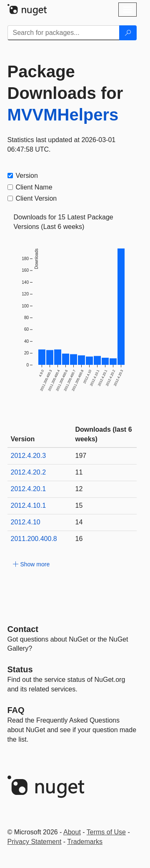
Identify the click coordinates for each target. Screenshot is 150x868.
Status (20, 669)
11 (79, 472)
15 (79, 505)
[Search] (128, 33)
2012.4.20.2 (29, 472)
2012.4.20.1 (29, 489)
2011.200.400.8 (34, 539)
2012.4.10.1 (29, 505)
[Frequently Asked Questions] (16, 710)
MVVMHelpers (63, 115)
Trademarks (85, 842)
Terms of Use (106, 832)
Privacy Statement (35, 842)
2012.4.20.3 (29, 456)
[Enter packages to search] (64, 33)
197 (81, 456)
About (72, 832)
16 (79, 539)
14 (79, 522)
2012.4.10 (26, 522)
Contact (23, 629)
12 (79, 489)
